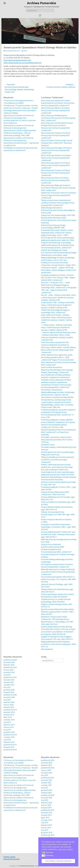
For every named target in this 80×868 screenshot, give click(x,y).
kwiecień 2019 (9, 725)
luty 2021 (7, 687)
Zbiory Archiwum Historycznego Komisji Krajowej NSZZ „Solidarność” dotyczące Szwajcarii (57, 143)
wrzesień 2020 (9, 697)
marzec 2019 (9, 727)
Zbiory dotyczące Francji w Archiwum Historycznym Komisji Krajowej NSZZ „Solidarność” (56, 173)
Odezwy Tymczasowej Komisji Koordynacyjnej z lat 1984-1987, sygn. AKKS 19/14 (58, 514)
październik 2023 (10, 667)
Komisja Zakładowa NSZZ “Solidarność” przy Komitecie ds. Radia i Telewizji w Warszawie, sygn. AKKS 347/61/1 (58, 534)
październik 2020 (10, 695)
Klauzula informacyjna (12, 859)
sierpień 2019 (9, 715)
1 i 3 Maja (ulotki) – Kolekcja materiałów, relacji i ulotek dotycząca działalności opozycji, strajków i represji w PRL (57, 327)
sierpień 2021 (9, 682)
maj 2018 (7, 740)
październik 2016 (10, 750)
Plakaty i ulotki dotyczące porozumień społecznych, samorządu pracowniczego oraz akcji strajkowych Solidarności (57, 467)
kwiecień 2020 (9, 702)
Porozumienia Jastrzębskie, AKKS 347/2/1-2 (58, 577)
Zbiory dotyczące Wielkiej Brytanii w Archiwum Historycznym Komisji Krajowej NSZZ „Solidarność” (58, 118)
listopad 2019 (9, 707)
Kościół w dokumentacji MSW (52, 547)
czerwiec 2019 (9, 720)
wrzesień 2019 (9, 712)
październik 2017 (10, 745)
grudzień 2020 (9, 690)
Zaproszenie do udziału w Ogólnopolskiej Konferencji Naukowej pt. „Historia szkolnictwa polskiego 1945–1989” (20, 133)
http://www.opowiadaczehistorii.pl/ (17, 60)
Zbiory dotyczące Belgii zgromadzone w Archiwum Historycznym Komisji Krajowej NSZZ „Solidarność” (58, 188)
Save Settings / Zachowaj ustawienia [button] (58, 861)
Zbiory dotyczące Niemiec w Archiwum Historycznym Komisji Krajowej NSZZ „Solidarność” (56, 158)
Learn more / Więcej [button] (65, 849)
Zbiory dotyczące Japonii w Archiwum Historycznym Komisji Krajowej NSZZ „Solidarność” (56, 165)
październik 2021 (10, 677)
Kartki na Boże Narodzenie (51, 367)
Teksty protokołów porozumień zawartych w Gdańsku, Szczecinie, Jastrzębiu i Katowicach (58, 460)
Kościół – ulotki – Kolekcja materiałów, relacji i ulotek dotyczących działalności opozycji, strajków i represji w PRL (58, 298)
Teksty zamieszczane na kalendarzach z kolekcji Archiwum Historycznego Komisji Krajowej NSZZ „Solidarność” (58, 203)
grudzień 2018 (9, 732)
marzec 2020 (9, 705)
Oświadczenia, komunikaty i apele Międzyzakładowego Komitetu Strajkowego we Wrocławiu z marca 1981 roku (58, 258)
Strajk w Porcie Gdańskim (51, 544)
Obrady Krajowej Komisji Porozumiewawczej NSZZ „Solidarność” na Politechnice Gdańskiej (58, 432)
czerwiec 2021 (9, 685)
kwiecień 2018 (9, 742)
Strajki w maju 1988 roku (51, 407)
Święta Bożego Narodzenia (52, 208)
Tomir (25, 51)
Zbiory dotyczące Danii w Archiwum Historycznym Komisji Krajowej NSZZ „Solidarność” (55, 180)
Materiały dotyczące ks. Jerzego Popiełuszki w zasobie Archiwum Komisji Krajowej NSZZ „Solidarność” (58, 572)
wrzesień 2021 (9, 680)
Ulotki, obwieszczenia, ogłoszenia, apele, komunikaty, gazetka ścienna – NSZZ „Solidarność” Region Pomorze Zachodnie (57, 357)
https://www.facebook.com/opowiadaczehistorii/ (23, 63)
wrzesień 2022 (9, 672)
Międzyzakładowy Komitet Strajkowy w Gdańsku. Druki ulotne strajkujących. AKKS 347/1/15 (58, 644)
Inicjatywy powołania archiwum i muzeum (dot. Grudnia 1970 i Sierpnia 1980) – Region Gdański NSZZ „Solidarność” (58, 278)
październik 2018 (10, 735)
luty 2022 (7, 675)
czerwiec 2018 (9, 737)
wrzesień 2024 (9, 662)
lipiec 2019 (8, 717)
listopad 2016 (9, 747)
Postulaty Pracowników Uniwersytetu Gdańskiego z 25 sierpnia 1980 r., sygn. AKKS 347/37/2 (58, 527)
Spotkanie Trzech (48, 445)
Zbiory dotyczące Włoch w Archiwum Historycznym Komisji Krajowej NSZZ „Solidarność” (55, 110)
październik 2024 (10, 660)
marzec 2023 (9, 670)
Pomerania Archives (27, 866)
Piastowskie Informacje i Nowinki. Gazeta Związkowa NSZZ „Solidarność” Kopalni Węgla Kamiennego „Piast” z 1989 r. (57, 233)
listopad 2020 (9, 692)
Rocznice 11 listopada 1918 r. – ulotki (55, 283)
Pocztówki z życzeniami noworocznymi (56, 437)
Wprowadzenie (47, 649)
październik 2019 (10, 710)
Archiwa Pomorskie (42, 3)
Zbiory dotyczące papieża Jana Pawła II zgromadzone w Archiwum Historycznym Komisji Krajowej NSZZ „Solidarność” (58, 103)
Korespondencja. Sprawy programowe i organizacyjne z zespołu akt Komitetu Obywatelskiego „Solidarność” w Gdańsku (57, 402)
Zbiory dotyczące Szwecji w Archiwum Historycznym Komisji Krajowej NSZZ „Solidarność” (56, 135)
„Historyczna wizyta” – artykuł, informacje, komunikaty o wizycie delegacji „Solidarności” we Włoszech (59, 270)
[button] (44, 853)
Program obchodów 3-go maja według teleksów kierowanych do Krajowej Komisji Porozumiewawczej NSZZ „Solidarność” (58, 245)
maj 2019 (7, 722)
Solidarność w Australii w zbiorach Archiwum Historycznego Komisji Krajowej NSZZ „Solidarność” (59, 195)
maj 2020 (7, 700)
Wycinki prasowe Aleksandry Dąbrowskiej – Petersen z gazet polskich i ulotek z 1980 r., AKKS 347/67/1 (58, 612)
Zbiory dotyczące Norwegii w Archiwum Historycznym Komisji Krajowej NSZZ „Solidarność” (56, 150)
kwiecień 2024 (9, 665)
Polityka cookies (9, 857)
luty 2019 (7, 730)
